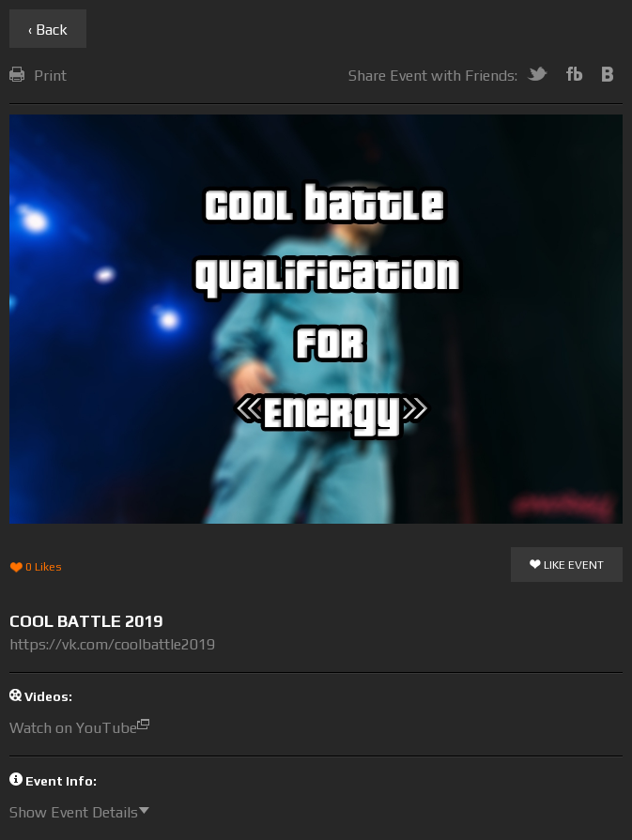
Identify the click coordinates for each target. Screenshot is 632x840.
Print (38, 76)
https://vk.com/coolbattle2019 (112, 644)
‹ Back (48, 30)
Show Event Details (84, 812)
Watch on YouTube (84, 728)
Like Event (567, 566)
